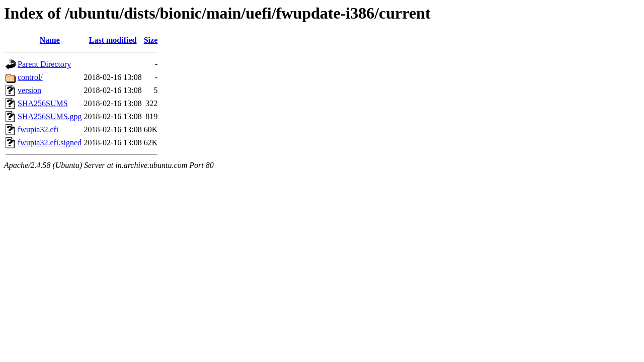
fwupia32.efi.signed (50, 143)
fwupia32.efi (38, 129)
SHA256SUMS (43, 103)
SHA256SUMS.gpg (50, 116)
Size (151, 40)
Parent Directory (44, 64)
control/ (30, 77)
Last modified (113, 40)
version (29, 90)
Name (50, 40)
